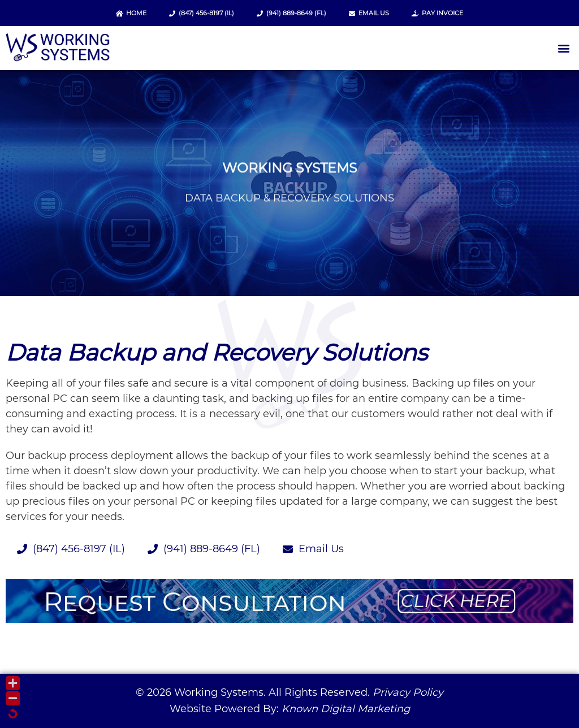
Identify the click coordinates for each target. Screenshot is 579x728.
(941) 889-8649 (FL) (291, 13)
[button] (564, 48)
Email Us (369, 13)
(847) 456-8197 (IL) (202, 13)
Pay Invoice (437, 13)
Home (131, 13)
